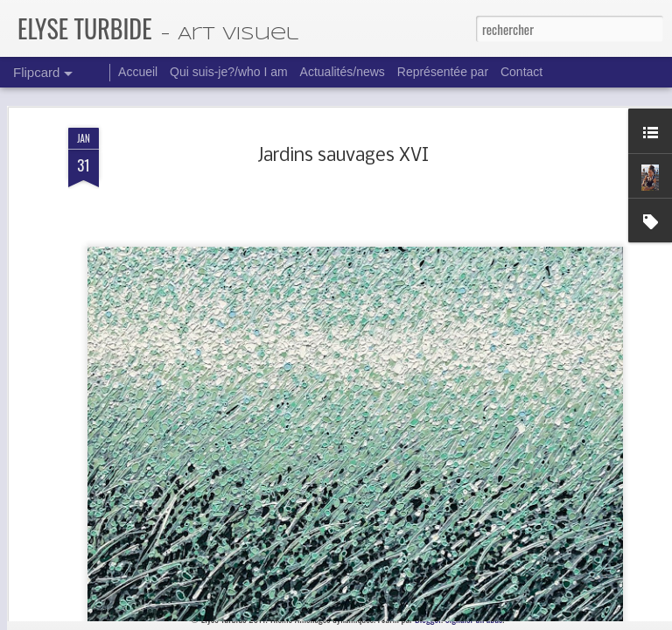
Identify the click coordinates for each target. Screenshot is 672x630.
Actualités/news (343, 72)
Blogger (428, 619)
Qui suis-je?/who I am (229, 72)
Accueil (138, 72)
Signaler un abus (474, 619)
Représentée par (443, 72)
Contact (521, 72)
